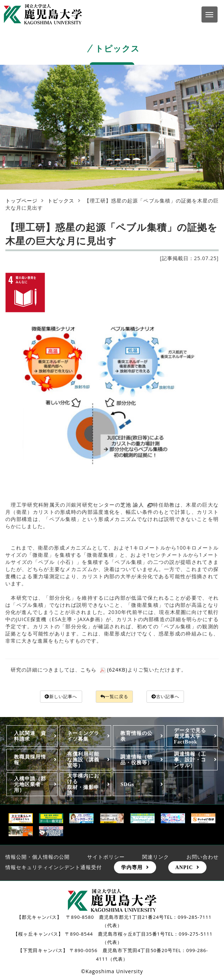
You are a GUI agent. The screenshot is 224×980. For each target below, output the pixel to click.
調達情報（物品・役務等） (136, 760)
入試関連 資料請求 (30, 737)
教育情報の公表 (136, 737)
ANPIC (184, 868)
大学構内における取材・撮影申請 (83, 785)
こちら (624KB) (104, 670)
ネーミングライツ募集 (83, 737)
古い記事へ (171, 697)
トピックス (61, 201)
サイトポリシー (106, 857)
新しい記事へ (56, 697)
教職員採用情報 (30, 760)
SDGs (127, 785)
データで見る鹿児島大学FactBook (190, 737)
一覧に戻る (115, 697)
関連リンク (156, 857)
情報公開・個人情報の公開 (38, 857)
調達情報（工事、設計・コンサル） (190, 760)
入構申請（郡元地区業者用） (30, 785)
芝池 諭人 (137, 505)
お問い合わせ (203, 857)
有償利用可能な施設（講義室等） (83, 760)
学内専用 (132, 868)
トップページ (21, 201)
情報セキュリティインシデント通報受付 (54, 868)
